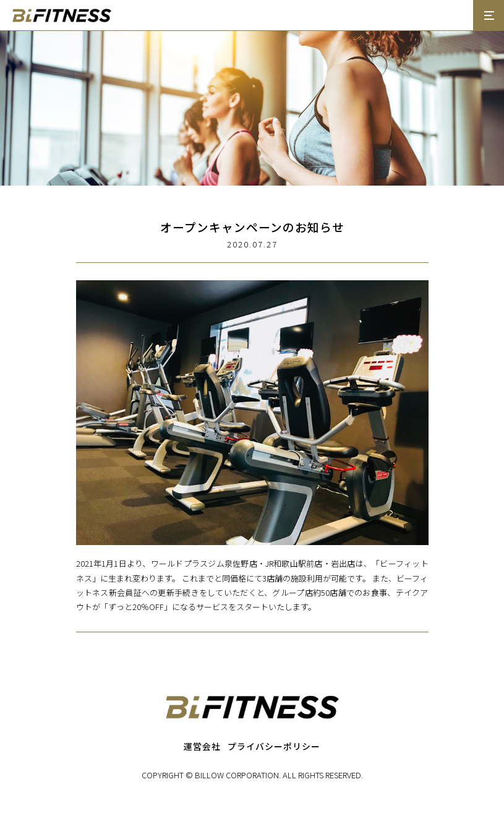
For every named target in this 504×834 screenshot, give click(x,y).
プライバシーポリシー (274, 746)
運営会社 (202, 746)
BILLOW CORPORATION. (238, 775)
